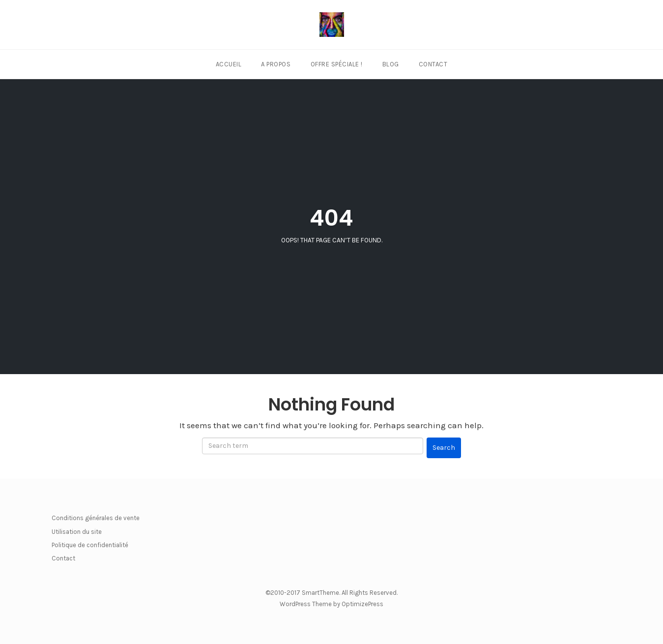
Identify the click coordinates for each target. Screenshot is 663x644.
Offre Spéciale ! (337, 64)
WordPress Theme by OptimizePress (331, 604)
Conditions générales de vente (96, 518)
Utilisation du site (77, 532)
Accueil (229, 64)
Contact (433, 64)
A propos (276, 64)
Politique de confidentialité (90, 545)
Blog (391, 64)
